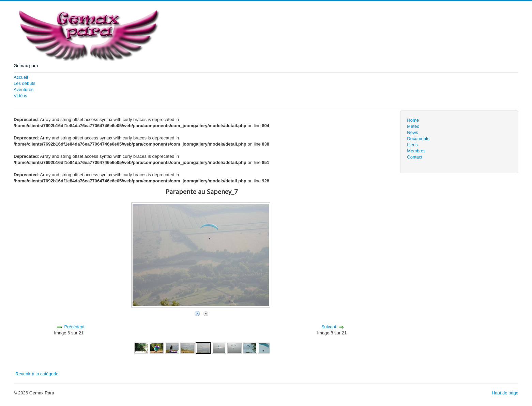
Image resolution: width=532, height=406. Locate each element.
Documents (418, 139)
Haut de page (505, 393)
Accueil (21, 77)
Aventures (24, 89)
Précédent (74, 327)
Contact (415, 157)
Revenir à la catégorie (37, 374)
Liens (412, 145)
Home (413, 120)
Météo (413, 126)
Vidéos (20, 96)
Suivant (329, 327)
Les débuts (25, 83)
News (413, 132)
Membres (416, 151)
